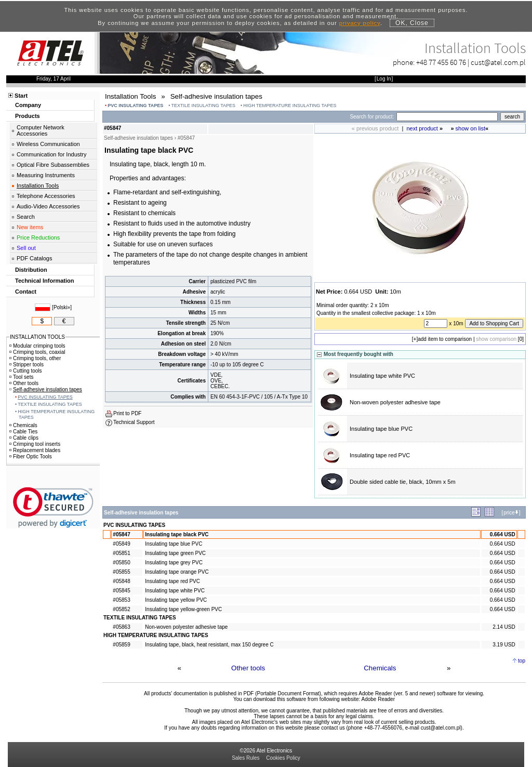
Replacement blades (35, 450)
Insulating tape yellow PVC (176, 600)
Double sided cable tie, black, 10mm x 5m (403, 482)
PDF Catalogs (34, 258)
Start (21, 96)
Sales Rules (245, 758)
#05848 (121, 581)
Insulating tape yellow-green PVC (183, 609)
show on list (470, 128)
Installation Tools (38, 186)
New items (30, 227)
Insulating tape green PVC (175, 553)
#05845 (121, 591)
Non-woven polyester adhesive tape (395, 402)
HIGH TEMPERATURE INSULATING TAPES (290, 105)
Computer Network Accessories (41, 130)
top (522, 661)
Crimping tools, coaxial (37, 352)
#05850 (121, 563)
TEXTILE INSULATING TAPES (204, 105)
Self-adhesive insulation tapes (46, 389)
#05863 (121, 627)
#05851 (121, 553)
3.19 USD (504, 645)
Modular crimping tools (37, 346)
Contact (26, 292)
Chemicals (380, 668)
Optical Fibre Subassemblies (53, 165)
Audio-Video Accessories (48, 206)
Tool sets (21, 377)
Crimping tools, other (35, 358)
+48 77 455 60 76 (441, 62)
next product (422, 128)
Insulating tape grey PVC (174, 563)
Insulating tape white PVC (382, 376)
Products (28, 116)
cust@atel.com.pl (498, 62)
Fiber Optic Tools (31, 457)
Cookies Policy (283, 758)
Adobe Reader (378, 699)
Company (28, 105)
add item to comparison (445, 339)
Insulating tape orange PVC (177, 572)
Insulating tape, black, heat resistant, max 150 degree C (209, 645)
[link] (53, 507)
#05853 (121, 600)
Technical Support (134, 422)
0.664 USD (503, 534)
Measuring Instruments (46, 175)
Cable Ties (23, 432)
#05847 (121, 534)
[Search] (447, 117)
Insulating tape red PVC (380, 455)
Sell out (26, 248)
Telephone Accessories (46, 196)
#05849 (121, 544)
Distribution (31, 270)
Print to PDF (127, 413)
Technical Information (44, 281)
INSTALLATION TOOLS (37, 337)
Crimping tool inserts (35, 444)
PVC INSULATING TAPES (135, 105)
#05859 (121, 645)
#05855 (121, 572)
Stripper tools (26, 365)
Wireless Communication (48, 144)
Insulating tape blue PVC (381, 429)
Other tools (248, 668)
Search (26, 217)
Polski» (62, 307)
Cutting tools (26, 371)
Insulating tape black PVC (177, 534)
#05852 (121, 609)
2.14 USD (504, 627)
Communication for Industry (52, 154)
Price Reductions (38, 237)
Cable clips (24, 438)
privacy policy (360, 23)
